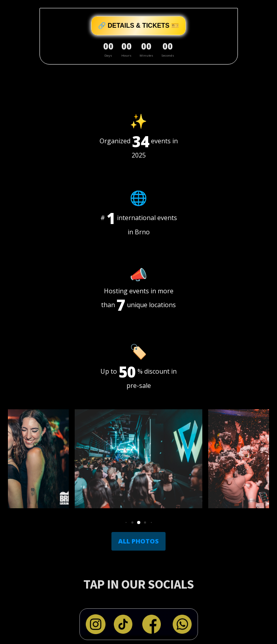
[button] (126, 522)
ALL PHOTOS (138, 541)
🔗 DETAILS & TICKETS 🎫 (138, 26)
